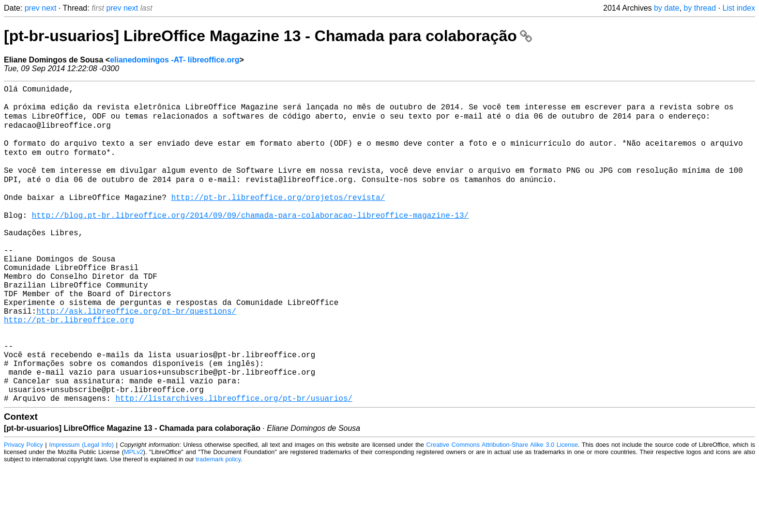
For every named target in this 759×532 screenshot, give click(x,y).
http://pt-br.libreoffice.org (69, 367)
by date (667, 8)
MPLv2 (134, 517)
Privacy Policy (23, 510)
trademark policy (218, 524)
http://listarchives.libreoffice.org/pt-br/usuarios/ (234, 463)
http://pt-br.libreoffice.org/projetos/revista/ (278, 218)
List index (739, 8)
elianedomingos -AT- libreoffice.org (175, 60)
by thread (700, 8)
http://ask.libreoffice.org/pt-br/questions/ (136, 357)
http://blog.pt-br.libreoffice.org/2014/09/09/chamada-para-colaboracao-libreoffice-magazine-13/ (250, 240)
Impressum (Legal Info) (81, 510)
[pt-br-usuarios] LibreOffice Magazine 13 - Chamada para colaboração (268, 36)
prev (32, 8)
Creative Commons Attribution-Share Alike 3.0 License (502, 510)
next (49, 8)
